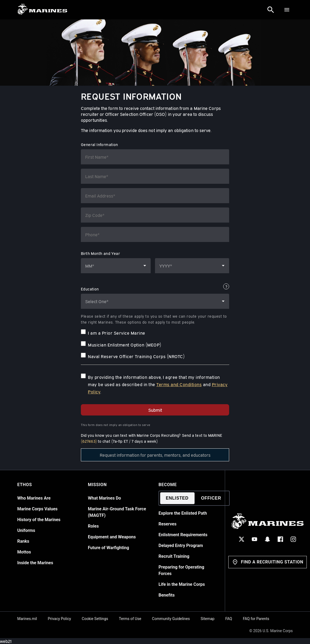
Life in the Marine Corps (182, 584)
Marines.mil (27, 619)
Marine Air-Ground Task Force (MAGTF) (117, 512)
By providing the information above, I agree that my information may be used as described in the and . (158, 384)
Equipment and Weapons (112, 537)
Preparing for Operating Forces (181, 570)
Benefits (167, 595)
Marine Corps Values (37, 509)
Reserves (168, 524)
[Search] (271, 10)
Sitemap (207, 619)
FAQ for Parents (256, 619)
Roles (93, 526)
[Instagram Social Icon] (294, 539)
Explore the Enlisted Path (183, 513)
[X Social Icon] (242, 539)
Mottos (24, 552)
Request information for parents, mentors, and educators (155, 455)
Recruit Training (174, 556)
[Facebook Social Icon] (281, 539)
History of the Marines (39, 520)
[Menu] (287, 10)
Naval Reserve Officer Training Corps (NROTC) (136, 356)
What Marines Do (104, 498)
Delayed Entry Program (181, 546)
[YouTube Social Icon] (255, 539)
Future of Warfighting (108, 548)
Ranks (23, 541)
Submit (155, 410)
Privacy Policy (59, 619)
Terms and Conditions (179, 384)
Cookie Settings (95, 619)
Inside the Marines (35, 563)
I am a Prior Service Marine (117, 333)
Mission (97, 485)
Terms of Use (130, 619)
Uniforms (26, 530)
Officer (211, 498)
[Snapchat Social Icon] (268, 539)
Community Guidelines (171, 619)
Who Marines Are (34, 498)
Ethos (25, 485)
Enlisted (177, 498)
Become (168, 485)
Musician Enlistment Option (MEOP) (125, 345)
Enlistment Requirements (183, 535)
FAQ (229, 619)
